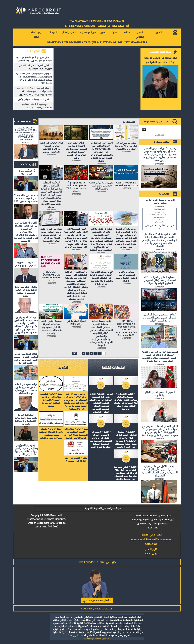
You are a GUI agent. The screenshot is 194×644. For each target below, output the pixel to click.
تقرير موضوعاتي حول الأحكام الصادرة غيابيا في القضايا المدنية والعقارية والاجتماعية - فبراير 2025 (101, 278)
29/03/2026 (126, 188)
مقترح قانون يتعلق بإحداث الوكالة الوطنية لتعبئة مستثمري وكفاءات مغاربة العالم (51, 433)
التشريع (158, 32)
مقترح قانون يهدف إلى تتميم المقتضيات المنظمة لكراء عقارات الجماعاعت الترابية (76, 433)
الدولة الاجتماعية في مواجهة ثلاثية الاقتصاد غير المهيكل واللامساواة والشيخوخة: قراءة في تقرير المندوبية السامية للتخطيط (26, 232)
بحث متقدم (160, 135)
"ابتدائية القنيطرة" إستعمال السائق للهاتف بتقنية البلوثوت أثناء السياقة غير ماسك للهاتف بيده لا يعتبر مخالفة (126, 401)
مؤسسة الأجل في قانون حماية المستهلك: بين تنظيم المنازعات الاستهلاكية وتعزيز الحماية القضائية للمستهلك (160, 471)
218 (74, 353)
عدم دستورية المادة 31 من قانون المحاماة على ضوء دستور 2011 (37, 106)
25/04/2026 (76, 161)
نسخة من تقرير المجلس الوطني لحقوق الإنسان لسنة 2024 (126, 276)
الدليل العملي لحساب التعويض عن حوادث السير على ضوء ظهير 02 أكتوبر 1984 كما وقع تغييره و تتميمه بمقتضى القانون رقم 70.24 (160, 431)
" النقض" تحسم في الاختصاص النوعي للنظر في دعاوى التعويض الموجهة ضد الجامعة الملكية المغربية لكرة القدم (101, 439)
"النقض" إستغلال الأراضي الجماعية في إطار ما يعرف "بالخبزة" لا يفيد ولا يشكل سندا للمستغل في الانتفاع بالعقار (126, 439)
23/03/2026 (126, 250)
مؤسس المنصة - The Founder (97, 562)
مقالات (126, 32)
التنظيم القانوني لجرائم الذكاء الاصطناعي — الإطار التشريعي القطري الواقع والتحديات (160, 280)
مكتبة (115, 32)
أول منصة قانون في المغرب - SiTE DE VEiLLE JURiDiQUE (97, 26)
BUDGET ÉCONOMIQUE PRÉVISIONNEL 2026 (51, 276)
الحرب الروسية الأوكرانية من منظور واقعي (160, 201)
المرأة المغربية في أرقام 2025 (76, 322)
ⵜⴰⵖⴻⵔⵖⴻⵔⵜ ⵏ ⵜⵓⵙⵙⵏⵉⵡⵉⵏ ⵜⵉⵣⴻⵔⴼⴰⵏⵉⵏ (97, 21)
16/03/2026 (51, 244)
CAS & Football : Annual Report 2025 (126, 184)
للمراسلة (53, 32)
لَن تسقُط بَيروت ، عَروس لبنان (26, 172)
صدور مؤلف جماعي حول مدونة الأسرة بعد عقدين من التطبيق (126, 146)
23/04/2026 (51, 155)
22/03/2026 (101, 253)
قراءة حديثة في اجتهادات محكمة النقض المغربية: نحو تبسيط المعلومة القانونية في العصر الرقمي (76, 150)
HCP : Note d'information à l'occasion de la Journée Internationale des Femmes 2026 (126, 328)
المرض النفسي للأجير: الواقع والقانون (160, 394)
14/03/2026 (101, 287)
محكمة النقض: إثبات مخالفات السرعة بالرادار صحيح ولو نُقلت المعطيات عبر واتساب (51, 327)
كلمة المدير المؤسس (161, 52)
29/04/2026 (101, 164)
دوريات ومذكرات (88, 32)
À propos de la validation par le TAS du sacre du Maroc (76, 187)
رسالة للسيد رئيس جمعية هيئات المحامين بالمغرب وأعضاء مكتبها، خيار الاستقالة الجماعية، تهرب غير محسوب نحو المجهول (35, 91)
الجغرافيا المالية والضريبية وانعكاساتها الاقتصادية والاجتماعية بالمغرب (26, 419)
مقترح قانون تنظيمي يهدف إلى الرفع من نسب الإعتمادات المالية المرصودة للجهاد (51, 400)
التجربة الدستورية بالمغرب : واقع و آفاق (33, 99)
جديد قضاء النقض (36, 35)
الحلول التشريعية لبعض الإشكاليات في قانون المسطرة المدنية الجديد (35, 67)
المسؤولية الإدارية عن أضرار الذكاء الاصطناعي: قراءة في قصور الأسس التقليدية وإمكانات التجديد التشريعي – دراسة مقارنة (160, 356)
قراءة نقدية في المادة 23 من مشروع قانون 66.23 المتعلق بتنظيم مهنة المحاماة (26, 389)
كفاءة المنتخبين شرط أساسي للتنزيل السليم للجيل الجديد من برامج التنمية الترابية (26, 358)
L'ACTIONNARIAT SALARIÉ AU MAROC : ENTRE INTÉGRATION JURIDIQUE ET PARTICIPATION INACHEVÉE (26, 134)
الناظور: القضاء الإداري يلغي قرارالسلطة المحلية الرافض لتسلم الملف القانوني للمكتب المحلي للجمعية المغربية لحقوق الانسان (101, 403)
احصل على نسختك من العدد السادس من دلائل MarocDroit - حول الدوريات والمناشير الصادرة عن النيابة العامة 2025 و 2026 (101, 152)
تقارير (103, 32)
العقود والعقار (69, 32)
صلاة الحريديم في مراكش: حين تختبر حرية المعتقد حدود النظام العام (161, 60)
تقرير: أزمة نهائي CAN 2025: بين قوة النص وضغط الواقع (101, 186)
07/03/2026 (51, 336)
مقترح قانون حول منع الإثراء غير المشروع (76, 459)
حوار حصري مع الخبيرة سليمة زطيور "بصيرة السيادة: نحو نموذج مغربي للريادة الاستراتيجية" (34, 59)
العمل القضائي (140, 35)
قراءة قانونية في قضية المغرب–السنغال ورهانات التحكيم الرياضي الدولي (51, 147)
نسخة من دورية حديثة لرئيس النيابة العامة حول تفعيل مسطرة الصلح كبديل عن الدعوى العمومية (51, 235)
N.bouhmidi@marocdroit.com (97, 608)
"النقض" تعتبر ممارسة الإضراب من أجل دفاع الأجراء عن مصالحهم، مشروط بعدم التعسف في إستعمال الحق (126, 473)
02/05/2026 (126, 152)
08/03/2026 (76, 327)
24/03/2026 (51, 210)
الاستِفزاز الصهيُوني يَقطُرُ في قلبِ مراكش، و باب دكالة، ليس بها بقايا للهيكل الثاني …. (26, 450)
